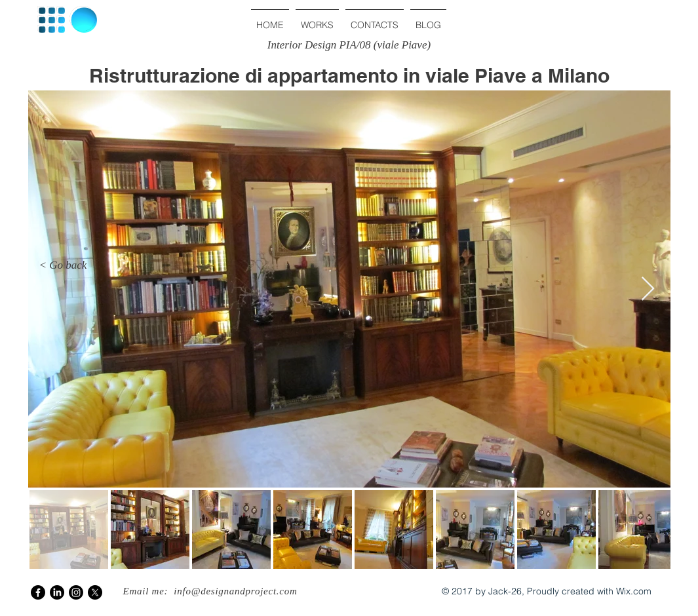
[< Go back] (63, 265)
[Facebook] (38, 592)
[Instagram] (76, 592)
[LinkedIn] (57, 592)
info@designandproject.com (235, 591)
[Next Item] (648, 289)
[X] (95, 592)
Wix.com (634, 591)
